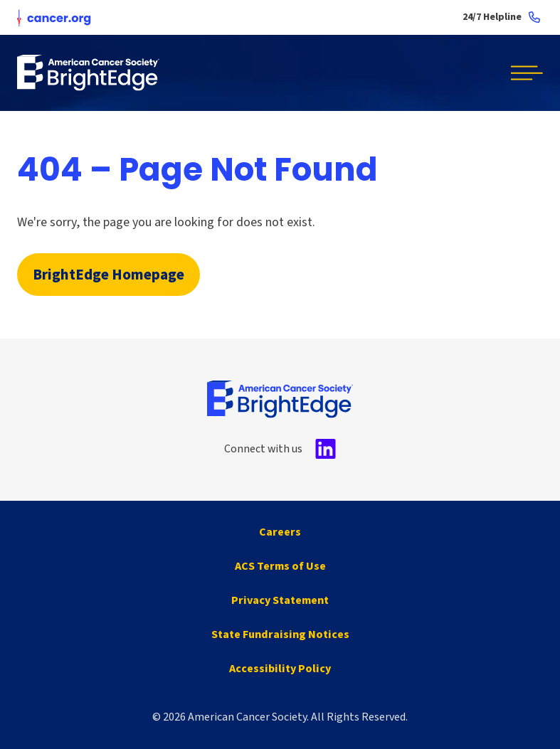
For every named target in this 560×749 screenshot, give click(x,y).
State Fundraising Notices (280, 634)
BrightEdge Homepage (109, 275)
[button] (522, 73)
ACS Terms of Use (280, 566)
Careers (280, 532)
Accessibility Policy (280, 669)
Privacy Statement (280, 600)
